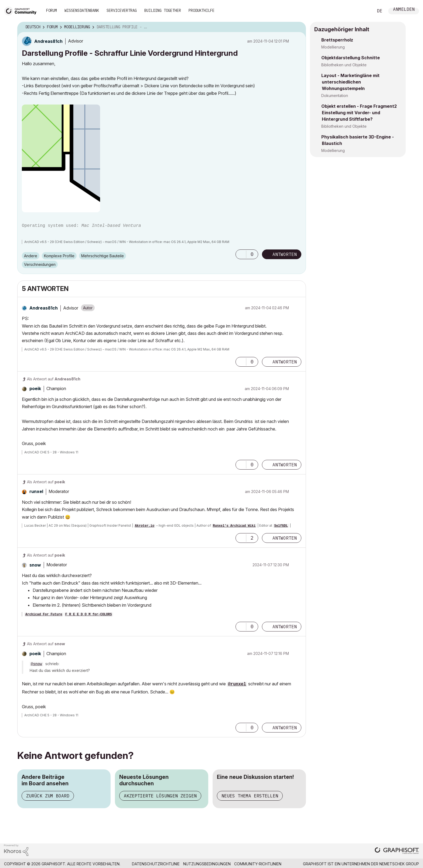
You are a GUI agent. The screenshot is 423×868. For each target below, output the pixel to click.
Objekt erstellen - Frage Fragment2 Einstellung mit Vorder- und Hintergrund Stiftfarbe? (359, 113)
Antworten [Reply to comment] (285, 362)
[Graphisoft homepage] (397, 851)
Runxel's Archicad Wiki (234, 526)
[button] (61, 158)
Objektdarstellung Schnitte (351, 58)
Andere (31, 256)
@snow (36, 664)
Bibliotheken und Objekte (344, 65)
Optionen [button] (298, 27)
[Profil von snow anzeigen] (35, 565)
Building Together (163, 11)
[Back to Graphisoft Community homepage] (22, 10)
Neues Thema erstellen (250, 796)
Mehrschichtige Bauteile (103, 256)
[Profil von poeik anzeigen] (35, 388)
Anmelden (404, 10)
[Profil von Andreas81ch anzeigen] (48, 41)
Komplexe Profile (59, 256)
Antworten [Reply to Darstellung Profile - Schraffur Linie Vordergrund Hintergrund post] (285, 254)
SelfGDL (281, 526)
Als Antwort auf (54, 379)
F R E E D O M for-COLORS (89, 614)
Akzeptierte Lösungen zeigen (160, 796)
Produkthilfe (202, 11)
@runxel (237, 684)
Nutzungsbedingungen (207, 864)
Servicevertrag (122, 11)
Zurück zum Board (48, 796)
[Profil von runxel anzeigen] (36, 491)
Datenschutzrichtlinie (156, 864)
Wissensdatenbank (82, 11)
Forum (52, 11)
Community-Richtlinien (258, 864)
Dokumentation (335, 96)
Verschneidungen (40, 264)
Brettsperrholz (337, 40)
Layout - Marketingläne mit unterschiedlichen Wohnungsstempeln (350, 82)
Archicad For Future (44, 614)
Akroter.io (145, 526)
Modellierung (333, 47)
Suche (363, 11)
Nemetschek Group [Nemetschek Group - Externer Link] (399, 864)
